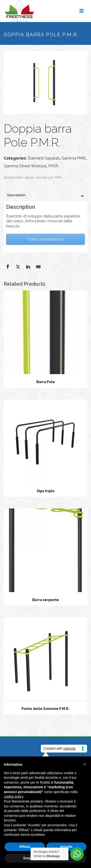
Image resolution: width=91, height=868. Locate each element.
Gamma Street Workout (25, 166)
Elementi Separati (44, 158)
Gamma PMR (73, 158)
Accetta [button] (66, 847)
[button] (85, 764)
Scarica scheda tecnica (45, 239)
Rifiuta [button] (25, 847)
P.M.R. (54, 166)
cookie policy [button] (13, 796)
